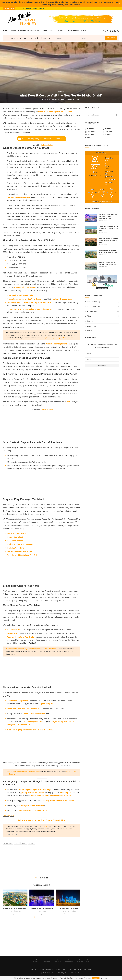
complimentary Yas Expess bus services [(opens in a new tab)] (57, 338)
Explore (59, 31)
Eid (68, 402)
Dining (103, 316)
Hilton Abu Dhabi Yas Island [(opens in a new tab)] (20, 551)
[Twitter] (105, 31)
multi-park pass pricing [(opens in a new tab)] (62, 299)
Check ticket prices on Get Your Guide (24, 299)
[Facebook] (103, 31)
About (6, 31)
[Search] (118, 31)
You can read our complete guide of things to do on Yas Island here (31, 649)
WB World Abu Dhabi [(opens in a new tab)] (16, 533)
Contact (88, 969)
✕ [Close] (120, 3)
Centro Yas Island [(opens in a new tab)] (15, 537)
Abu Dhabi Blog (103, 302)
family (24, 843)
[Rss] (115, 31)
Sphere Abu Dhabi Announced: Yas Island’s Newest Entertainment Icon (109, 217)
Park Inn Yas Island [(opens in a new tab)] (16, 548)
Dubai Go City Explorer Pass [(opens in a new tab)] (58, 344)
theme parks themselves (25, 287)
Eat (51, 31)
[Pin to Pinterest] (43, 878)
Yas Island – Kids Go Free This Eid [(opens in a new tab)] (22, 555)
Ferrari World (13, 633)
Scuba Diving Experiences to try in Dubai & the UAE (30, 730)
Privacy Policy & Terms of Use (52, 969)
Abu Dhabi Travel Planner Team (54, 99)
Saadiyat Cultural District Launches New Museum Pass (108, 264)
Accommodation (103, 306)
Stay (45, 31)
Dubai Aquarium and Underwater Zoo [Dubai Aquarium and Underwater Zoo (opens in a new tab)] (24, 709)
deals (17, 843)
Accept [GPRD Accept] (96, 978)
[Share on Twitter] (41, 878)
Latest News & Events (76, 31)
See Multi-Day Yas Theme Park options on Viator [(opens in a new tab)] (29, 302)
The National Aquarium (18, 701)
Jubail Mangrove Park (33, 722)
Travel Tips (103, 331)
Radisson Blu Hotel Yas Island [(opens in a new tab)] (20, 544)
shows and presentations (19, 197)
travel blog (45, 826)
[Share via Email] (47, 878)
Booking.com (9, 816)
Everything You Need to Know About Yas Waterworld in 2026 (45, 9)
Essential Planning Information (25, 31)
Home (34, 969)
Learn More (105, 978)
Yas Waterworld (14, 630)
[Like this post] (37, 878)
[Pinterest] (110, 31)
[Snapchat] (111, 135)
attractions (8, 843)
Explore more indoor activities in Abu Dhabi (23, 771)
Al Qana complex (46, 704)
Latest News (103, 326)
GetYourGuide (47, 145)
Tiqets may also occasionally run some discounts (29, 309)
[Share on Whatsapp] (45, 878)
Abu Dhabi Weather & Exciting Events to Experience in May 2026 (109, 241)
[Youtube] (113, 31)
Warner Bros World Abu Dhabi (21, 637)
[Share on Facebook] (39, 878)
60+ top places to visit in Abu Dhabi (58, 801)
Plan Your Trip (75, 969)
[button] (17, 8)
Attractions (103, 311)
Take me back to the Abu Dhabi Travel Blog (42, 821)
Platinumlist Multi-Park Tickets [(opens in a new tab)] (21, 295)
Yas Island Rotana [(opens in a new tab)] (15, 541)
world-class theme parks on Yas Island (55, 112)
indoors (31, 843)
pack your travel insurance (33, 805)
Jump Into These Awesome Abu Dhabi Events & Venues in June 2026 (109, 229)
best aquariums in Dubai (35, 714)
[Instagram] (108, 31)
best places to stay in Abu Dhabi (33, 811)
